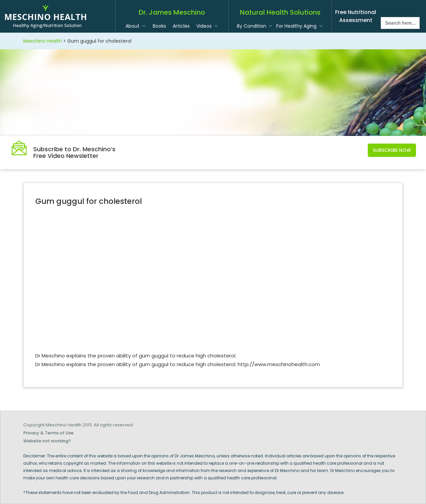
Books (159, 26)
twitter (400, 9)
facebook (386, 9)
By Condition (252, 26)
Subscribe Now (392, 150)
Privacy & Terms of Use (48, 433)
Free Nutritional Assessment (356, 16)
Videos (204, 26)
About (132, 26)
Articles (181, 26)
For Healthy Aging (296, 26)
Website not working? (47, 441)
